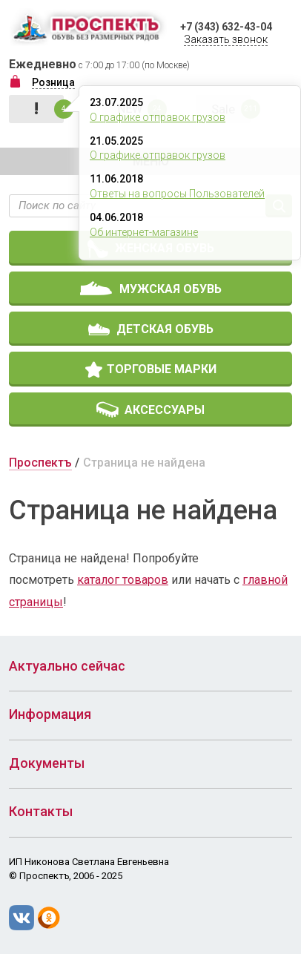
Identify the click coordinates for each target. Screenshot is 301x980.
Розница (53, 82)
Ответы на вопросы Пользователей (177, 194)
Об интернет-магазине (144, 232)
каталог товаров (123, 580)
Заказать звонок (226, 39)
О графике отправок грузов (158, 117)
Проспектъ (40, 463)
